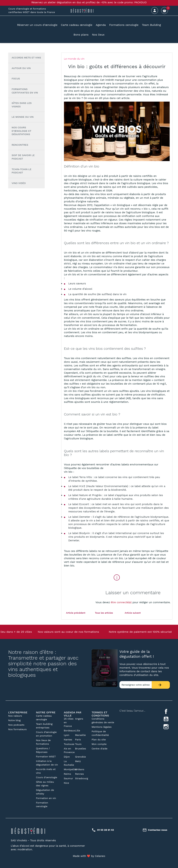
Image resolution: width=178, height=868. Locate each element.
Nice (66, 783)
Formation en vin (46, 798)
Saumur (68, 778)
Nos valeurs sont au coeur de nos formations (68, 632)
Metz (78, 761)
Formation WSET (46, 757)
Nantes (68, 740)
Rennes (79, 774)
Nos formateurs (17, 729)
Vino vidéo (19, 183)
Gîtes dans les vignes (22, 105)
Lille (78, 731)
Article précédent (76, 613)
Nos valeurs (15, 716)
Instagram (166, 727)
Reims (67, 774)
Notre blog (14, 720)
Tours (78, 744)
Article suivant (133, 613)
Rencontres (20, 145)
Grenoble (80, 757)
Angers (79, 719)
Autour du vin (21, 68)
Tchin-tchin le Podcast (21, 171)
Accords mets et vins (26, 58)
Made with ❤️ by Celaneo (89, 856)
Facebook (166, 711)
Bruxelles (81, 749)
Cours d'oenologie (46, 777)
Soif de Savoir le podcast (23, 157)
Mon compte (99, 744)
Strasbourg (82, 778)
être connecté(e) (121, 602)
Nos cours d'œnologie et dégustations (21, 131)
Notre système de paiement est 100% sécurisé (141, 632)
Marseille (80, 735)
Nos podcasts (16, 725)
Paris (78, 740)
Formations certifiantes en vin (25, 91)
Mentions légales (102, 727)
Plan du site (99, 740)
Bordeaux (69, 731)
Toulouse (69, 744)
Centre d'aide (100, 749)
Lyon (66, 735)
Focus (16, 79)
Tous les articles (104, 613)
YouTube (166, 719)
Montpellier (71, 769)
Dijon (67, 757)
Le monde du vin (23, 117)
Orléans (80, 769)
